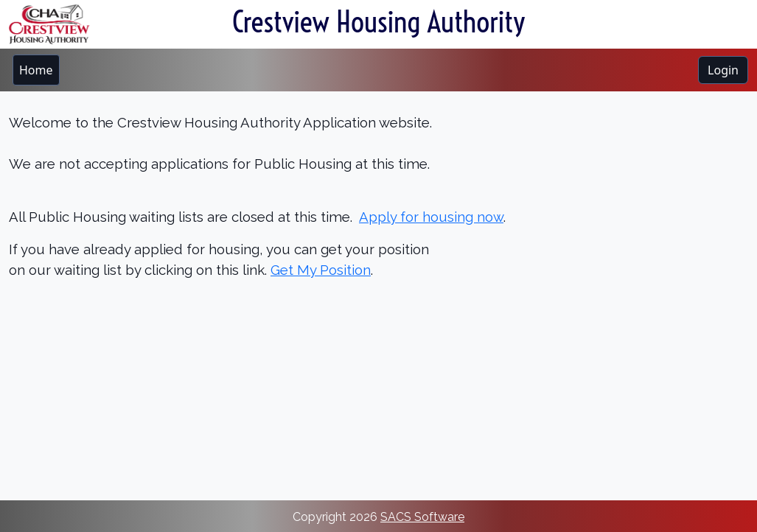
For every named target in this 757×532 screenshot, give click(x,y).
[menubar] (36, 70)
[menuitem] (36, 70)
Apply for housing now (431, 217)
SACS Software (422, 517)
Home (36, 70)
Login (723, 70)
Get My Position (321, 270)
